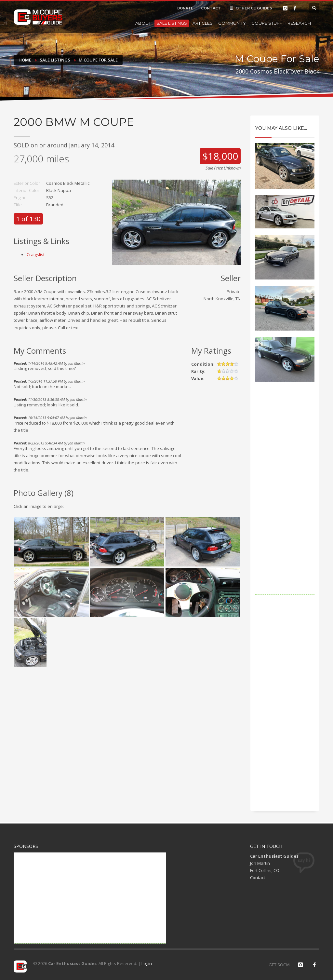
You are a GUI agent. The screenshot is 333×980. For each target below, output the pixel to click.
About (143, 23)
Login (147, 963)
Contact (258, 878)
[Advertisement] (285, 497)
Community (232, 23)
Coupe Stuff (267, 23)
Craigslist (36, 254)
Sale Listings (172, 23)
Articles (203, 23)
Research (299, 23)
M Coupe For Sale (98, 60)
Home (25, 60)
